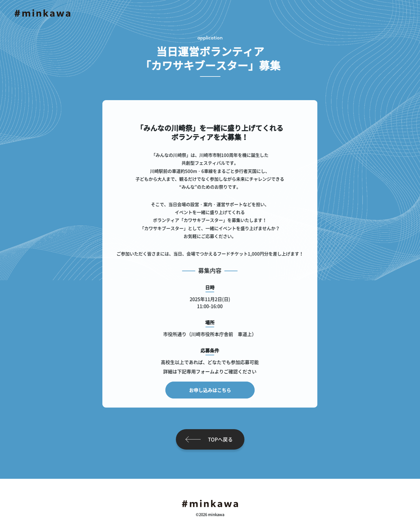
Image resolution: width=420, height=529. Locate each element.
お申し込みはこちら (210, 390)
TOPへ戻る (220, 439)
